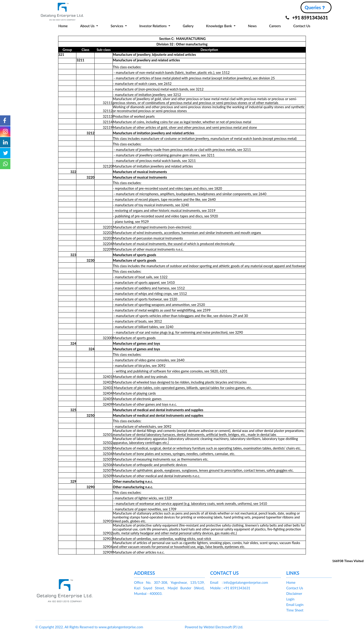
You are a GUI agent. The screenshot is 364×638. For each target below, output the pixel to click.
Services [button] (117, 26)
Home (63, 26)
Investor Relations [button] (153, 26)
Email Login (295, 605)
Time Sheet (295, 610)
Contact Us (302, 26)
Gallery (188, 26)
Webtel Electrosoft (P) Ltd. (223, 627)
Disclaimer (294, 593)
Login (290, 599)
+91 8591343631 (307, 18)
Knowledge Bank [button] (219, 26)
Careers (275, 26)
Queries (315, 7)
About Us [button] (88, 26)
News (252, 26)
